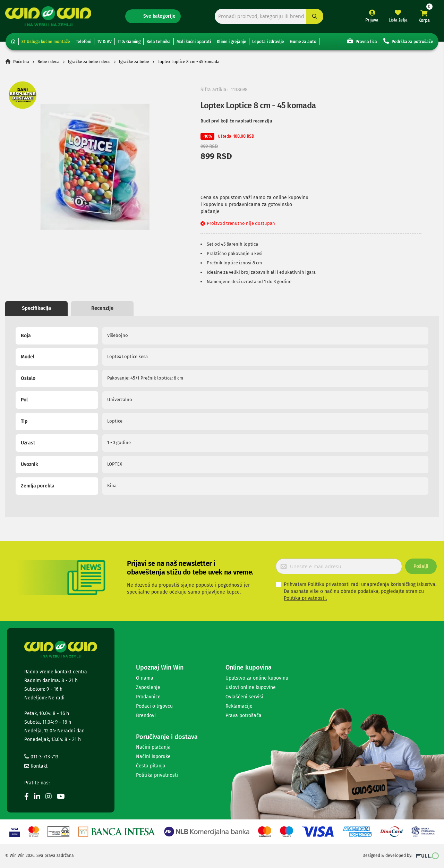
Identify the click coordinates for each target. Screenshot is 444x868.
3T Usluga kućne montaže (46, 42)
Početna (21, 62)
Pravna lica (362, 41)
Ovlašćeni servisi (244, 697)
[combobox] (269, 16)
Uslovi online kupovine (251, 687)
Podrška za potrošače (408, 41)
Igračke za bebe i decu (89, 62)
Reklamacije (239, 706)
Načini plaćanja (153, 747)
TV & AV (104, 42)
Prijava (372, 20)
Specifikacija (36, 308)
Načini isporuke (153, 756)
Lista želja (398, 20)
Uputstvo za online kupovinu (257, 678)
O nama (145, 678)
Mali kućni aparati (194, 42)
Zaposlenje (148, 687)
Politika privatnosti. (305, 598)
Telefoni (84, 42)
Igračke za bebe (134, 62)
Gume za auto (303, 42)
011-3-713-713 (41, 757)
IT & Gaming (129, 42)
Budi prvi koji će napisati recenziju (236, 121)
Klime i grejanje (232, 42)
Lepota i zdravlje (268, 42)
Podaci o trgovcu (154, 706)
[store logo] (48, 16)
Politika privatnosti (157, 775)
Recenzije (102, 308)
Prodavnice (148, 697)
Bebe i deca (49, 62)
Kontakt (36, 766)
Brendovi (146, 716)
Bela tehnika (159, 42)
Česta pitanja (151, 766)
